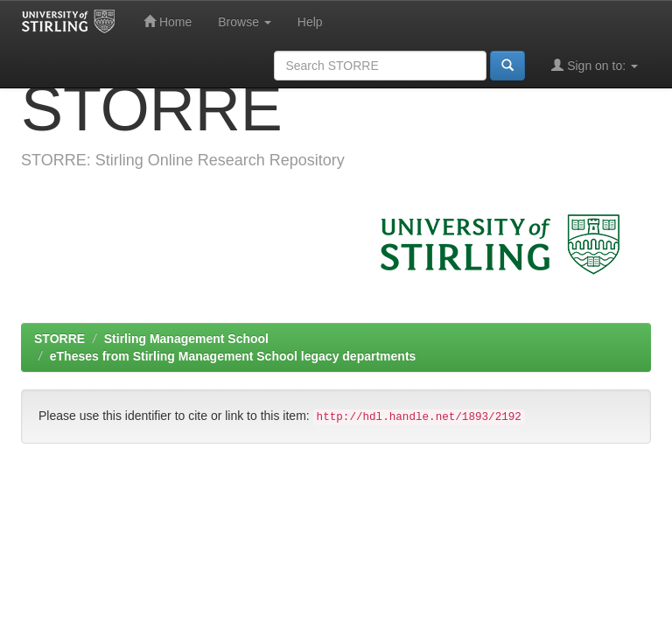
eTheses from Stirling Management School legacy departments (233, 356)
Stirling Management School (186, 339)
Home (168, 21)
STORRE (59, 339)
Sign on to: (595, 65)
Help (310, 22)
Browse (245, 22)
